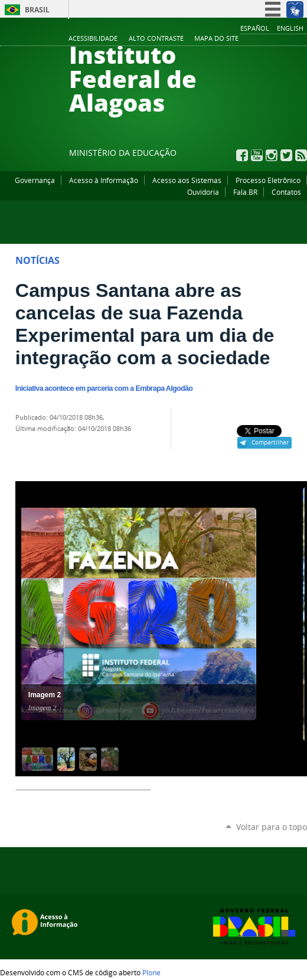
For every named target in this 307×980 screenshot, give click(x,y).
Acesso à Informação (104, 180)
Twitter (286, 155)
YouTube (257, 155)
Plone (151, 972)
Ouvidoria (203, 192)
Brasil (37, 10)
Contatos (286, 192)
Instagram (272, 155)
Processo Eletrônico (268, 180)
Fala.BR (245, 192)
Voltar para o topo (272, 827)
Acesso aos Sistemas (187, 180)
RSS (301, 155)
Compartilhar (270, 442)
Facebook (242, 155)
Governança (35, 180)
